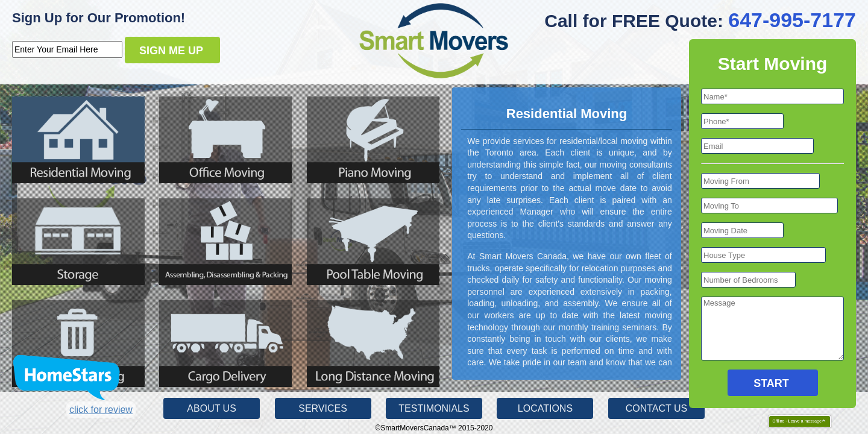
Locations (545, 408)
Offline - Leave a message (794, 421)
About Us (212, 408)
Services (323, 408)
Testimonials (434, 408)
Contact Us (657, 408)
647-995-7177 (792, 20)
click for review (101, 410)
